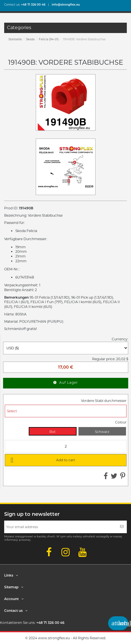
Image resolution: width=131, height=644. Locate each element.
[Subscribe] (122, 527)
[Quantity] (66, 446)
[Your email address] (60, 527)
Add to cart (42, 460)
